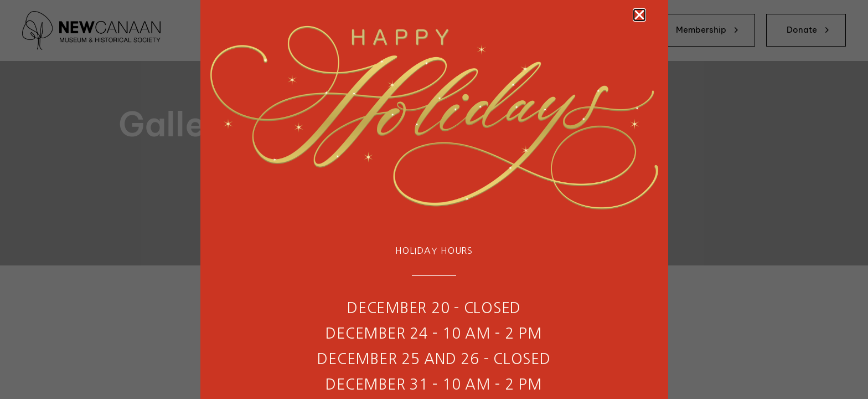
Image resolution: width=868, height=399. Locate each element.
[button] (639, 15)
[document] (434, 199)
